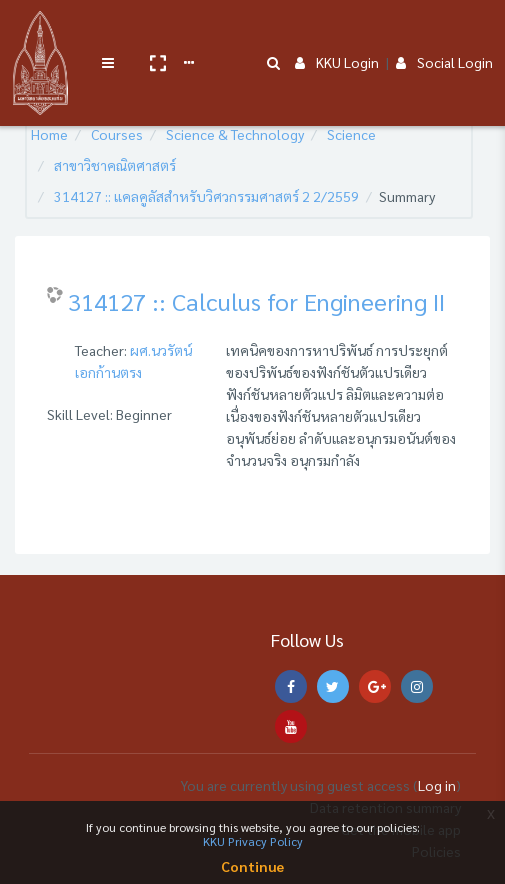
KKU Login (337, 32)
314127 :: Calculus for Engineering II (256, 301)
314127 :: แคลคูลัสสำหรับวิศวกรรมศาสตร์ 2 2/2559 (206, 196)
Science (351, 134)
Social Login (444, 32)
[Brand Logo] (40, 33)
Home (49, 134)
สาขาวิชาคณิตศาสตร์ (115, 165)
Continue (252, 866)
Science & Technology (235, 134)
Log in (437, 785)
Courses (117, 134)
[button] (157, 33)
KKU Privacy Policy (253, 841)
